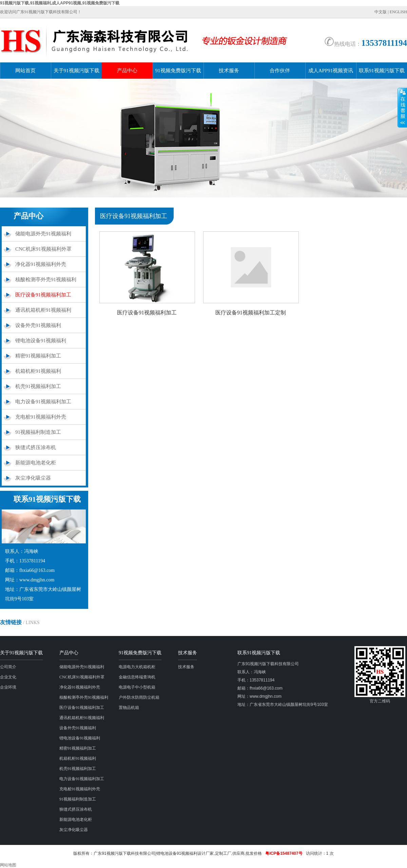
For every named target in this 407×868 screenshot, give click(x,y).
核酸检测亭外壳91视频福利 (46, 279)
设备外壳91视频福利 (38, 325)
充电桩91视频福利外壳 (41, 417)
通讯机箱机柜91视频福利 (43, 310)
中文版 (381, 12)
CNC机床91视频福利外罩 (43, 249)
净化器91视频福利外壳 (41, 264)
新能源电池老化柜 (36, 463)
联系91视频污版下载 (382, 71)
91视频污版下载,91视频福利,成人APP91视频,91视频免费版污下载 (60, 3)
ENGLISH (398, 12)
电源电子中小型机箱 (137, 687)
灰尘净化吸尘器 (33, 478)
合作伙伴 (280, 71)
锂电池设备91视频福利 (41, 341)
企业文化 (8, 677)
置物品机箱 (129, 708)
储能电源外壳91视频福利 (43, 234)
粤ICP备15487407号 (284, 853)
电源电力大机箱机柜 (137, 667)
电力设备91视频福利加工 (43, 402)
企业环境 (8, 687)
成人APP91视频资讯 (331, 71)
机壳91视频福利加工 (38, 386)
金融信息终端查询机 (137, 677)
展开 (402, 108)
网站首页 (25, 71)
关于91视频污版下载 (76, 71)
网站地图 (8, 865)
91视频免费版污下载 (178, 71)
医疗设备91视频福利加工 (43, 295)
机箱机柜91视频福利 (38, 371)
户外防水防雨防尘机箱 (139, 697)
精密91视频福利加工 (38, 356)
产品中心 (127, 71)
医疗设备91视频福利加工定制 (251, 313)
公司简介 (8, 667)
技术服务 (229, 71)
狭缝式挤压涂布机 (36, 447)
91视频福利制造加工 (38, 432)
